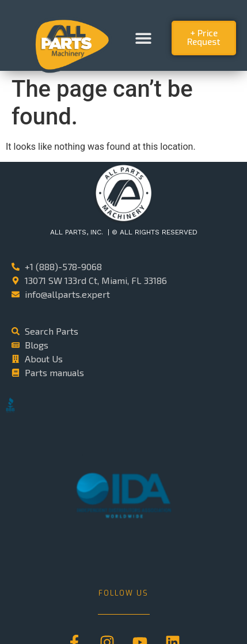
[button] (143, 38)
